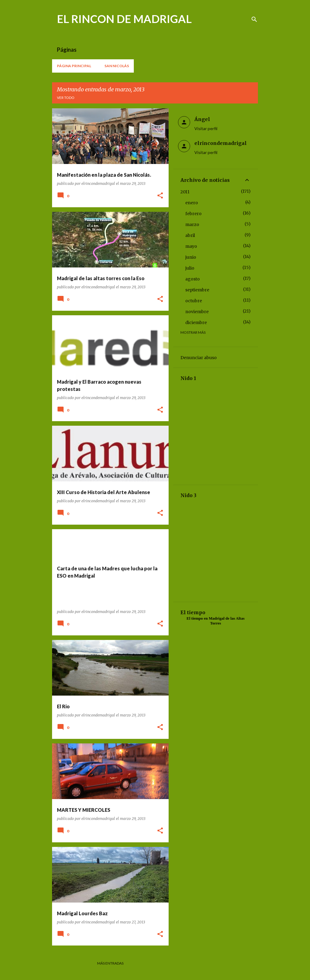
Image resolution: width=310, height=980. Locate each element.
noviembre (197, 312)
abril (190, 235)
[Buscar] (254, 19)
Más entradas (110, 963)
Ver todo (66, 98)
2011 (185, 192)
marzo (192, 225)
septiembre (197, 290)
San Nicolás (117, 66)
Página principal (74, 66)
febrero (193, 214)
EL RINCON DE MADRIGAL (124, 19)
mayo (191, 246)
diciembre (196, 323)
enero (192, 203)
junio (191, 257)
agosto (193, 279)
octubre (194, 301)
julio (190, 268)
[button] (160, 196)
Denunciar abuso (199, 358)
